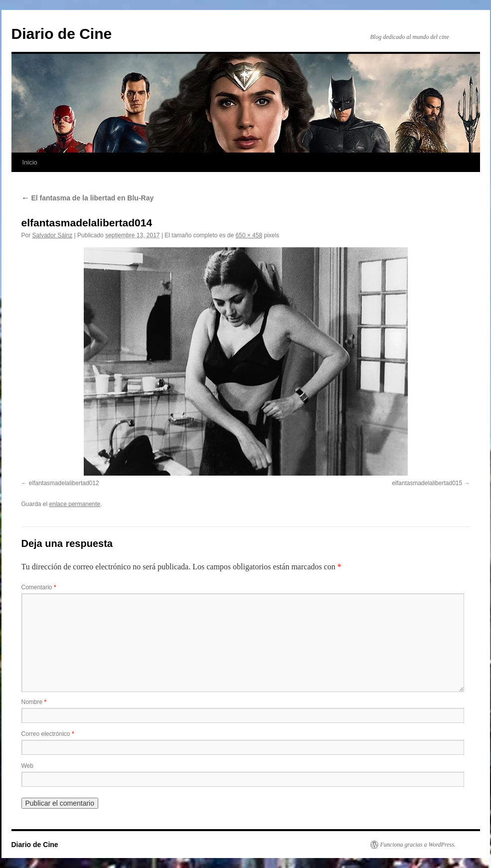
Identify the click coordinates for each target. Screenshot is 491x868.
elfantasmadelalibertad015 (427, 483)
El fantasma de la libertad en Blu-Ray (88, 198)
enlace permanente (75, 504)
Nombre (34, 702)
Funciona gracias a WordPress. (418, 845)
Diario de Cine (62, 34)
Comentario (39, 587)
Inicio (30, 162)
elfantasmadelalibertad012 (64, 483)
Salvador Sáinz (53, 235)
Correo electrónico (48, 734)
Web (27, 766)
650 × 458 (249, 235)
